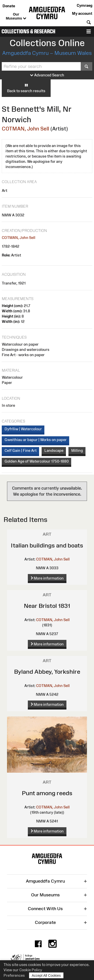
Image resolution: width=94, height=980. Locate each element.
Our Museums (16, 17)
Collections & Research (28, 31)
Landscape (54, 450)
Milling (77, 450)
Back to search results (26, 88)
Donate (9, 6)
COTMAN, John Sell (25, 129)
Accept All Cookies (46, 975)
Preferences (14, 975)
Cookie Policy (31, 970)
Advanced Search (47, 75)
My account (82, 13)
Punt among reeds (47, 793)
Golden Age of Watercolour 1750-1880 (37, 461)
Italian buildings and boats (47, 545)
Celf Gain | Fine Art (21, 450)
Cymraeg (84, 5)
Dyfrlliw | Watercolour (23, 429)
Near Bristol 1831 (47, 606)
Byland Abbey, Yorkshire (47, 672)
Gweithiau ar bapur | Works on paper (36, 440)
